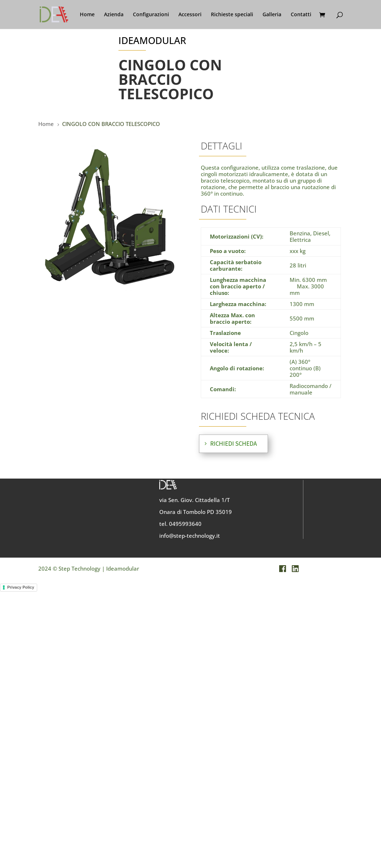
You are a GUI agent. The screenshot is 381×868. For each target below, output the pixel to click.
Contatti (301, 15)
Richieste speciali (232, 15)
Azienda (114, 15)
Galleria (272, 15)
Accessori (190, 15)
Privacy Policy (21, 587)
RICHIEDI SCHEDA (233, 444)
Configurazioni (151, 15)
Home (87, 15)
